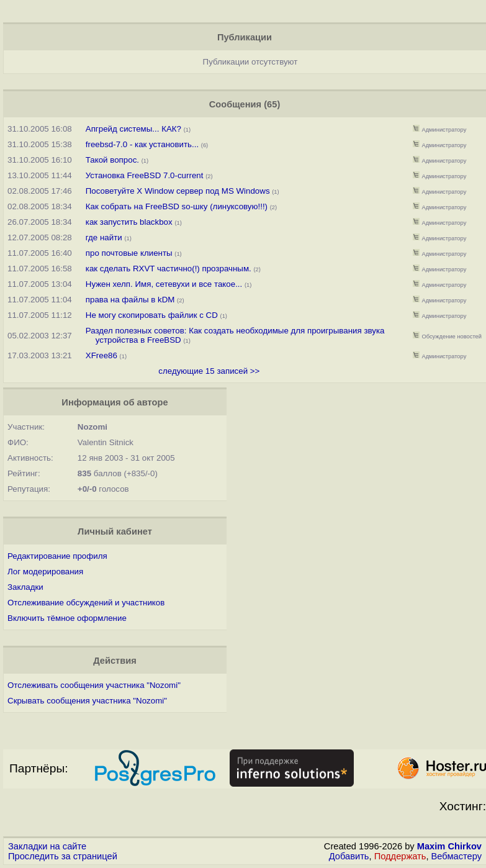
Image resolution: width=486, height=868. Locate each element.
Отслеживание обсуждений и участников (86, 603)
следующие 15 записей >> (209, 371)
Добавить (349, 856)
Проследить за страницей (63, 856)
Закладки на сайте (47, 846)
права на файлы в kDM (130, 300)
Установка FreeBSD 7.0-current (145, 175)
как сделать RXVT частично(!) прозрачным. (169, 269)
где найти (104, 237)
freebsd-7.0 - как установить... (142, 144)
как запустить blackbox (129, 222)
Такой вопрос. (112, 160)
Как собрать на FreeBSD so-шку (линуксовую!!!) (177, 206)
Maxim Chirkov (449, 846)
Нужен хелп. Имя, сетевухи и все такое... (164, 284)
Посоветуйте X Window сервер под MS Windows (178, 191)
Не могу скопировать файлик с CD (152, 315)
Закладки (25, 587)
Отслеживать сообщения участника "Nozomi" (94, 685)
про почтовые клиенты (129, 253)
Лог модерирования (45, 572)
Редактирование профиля (57, 556)
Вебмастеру (457, 856)
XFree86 (101, 355)
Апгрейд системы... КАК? (133, 129)
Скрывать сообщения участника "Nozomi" (87, 701)
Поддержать (400, 856)
